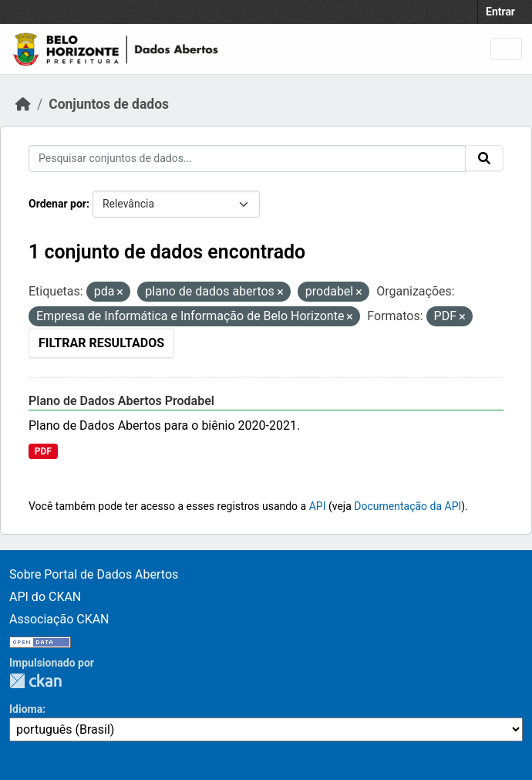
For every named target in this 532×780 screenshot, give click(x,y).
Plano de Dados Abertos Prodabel (121, 401)
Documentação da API (407, 506)
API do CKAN (45, 597)
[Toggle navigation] (506, 49)
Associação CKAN (59, 619)
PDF (43, 451)
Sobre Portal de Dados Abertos (94, 574)
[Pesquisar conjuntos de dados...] (247, 159)
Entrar (500, 12)
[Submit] (484, 158)
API (318, 506)
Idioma (26, 709)
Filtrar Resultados (101, 343)
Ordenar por (57, 204)
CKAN (35, 681)
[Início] (23, 104)
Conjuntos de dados (109, 104)
